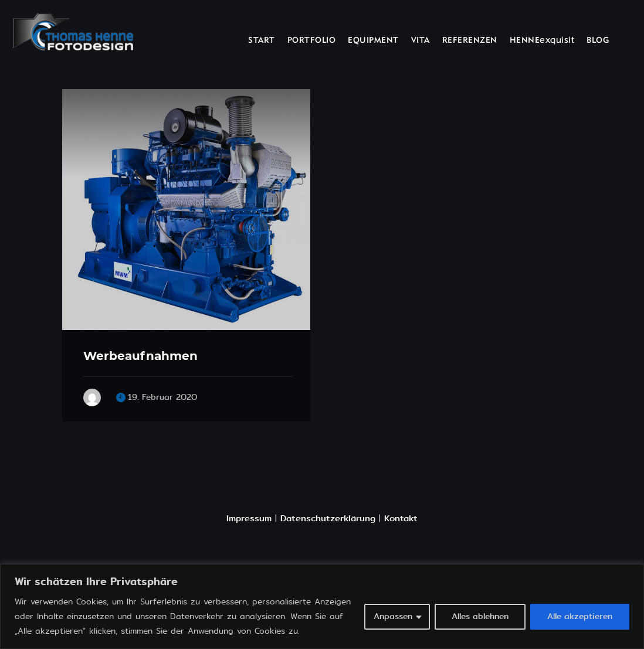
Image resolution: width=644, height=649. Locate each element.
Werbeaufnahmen (140, 356)
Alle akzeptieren (580, 616)
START (262, 41)
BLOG (598, 41)
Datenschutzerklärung (328, 518)
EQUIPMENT (373, 41)
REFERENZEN (470, 41)
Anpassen (393, 616)
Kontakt (401, 518)
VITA (421, 41)
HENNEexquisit (542, 41)
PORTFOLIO (312, 41)
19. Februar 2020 (162, 397)
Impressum (249, 518)
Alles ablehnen (480, 616)
